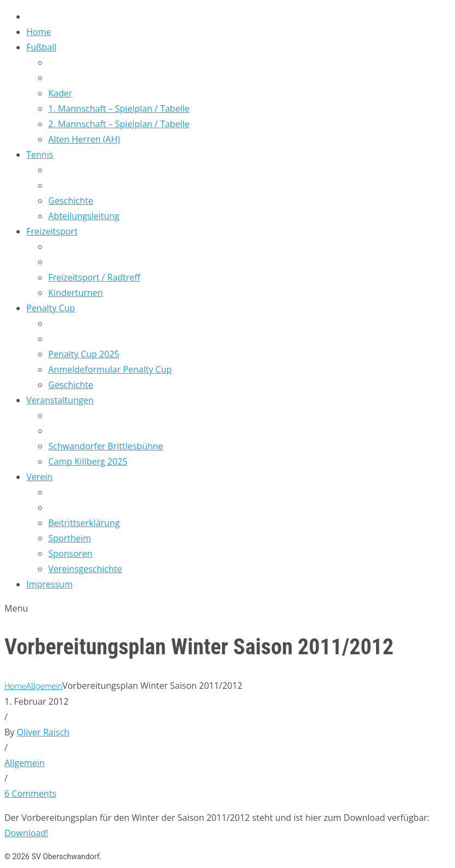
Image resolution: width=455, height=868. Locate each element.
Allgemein (44, 686)
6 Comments (30, 793)
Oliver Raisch (43, 732)
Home (15, 686)
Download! (26, 833)
